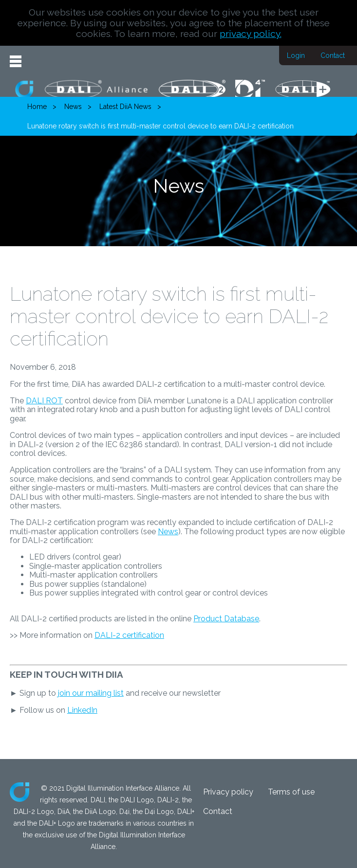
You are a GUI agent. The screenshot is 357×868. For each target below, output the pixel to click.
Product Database (226, 619)
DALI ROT (44, 401)
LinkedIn (82, 710)
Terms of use (291, 792)
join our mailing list (91, 693)
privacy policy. (251, 34)
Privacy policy (228, 792)
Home (37, 107)
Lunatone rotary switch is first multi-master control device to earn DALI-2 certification (160, 126)
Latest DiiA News (125, 107)
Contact (333, 55)
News (73, 107)
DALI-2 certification (129, 635)
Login (296, 55)
